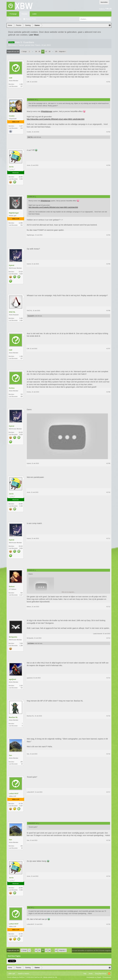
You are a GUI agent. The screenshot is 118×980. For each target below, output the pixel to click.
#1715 (108, 716)
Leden (34, 14)
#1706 (108, 311)
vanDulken (31, 643)
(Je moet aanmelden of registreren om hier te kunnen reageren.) (92, 950)
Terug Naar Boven (101, 974)
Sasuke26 (31, 316)
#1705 (108, 264)
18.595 (21, 177)
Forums (24, 14)
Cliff (11, 78)
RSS (109, 974)
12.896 (21, 223)
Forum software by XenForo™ (25, 977)
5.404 (21, 318)
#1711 (108, 538)
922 (22, 593)
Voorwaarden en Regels (94, 977)
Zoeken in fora (16, 19)
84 (36, 51)
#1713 (108, 638)
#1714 (108, 678)
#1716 (108, 754)
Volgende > (62, 51)
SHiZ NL (30, 137)
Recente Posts (31, 19)
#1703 (108, 165)
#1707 (108, 349)
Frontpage (13, 14)
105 (56, 51)
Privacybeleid (107, 977)
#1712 (108, 607)
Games (21, 45)
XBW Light (12, 974)
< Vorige (24, 51)
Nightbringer (14, 213)
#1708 (108, 392)
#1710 (108, 492)
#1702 (108, 132)
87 (46, 51)
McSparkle (13, 637)
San (11, 755)
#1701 (108, 82)
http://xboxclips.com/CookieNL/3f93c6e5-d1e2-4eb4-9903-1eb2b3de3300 (56, 119)
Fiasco (38, 45)
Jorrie (11, 167)
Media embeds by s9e (50, 977)
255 (22, 762)
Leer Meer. (34, 35)
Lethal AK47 (14, 793)
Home (91, 974)
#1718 (108, 840)
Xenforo (27, 974)
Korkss (12, 388)
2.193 (21, 686)
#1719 (108, 876)
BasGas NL (13, 717)
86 (43, 52)
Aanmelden (104, 2)
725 (22, 394)
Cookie (12, 116)
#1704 (108, 235)
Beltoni (12, 587)
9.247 (21, 126)
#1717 (108, 792)
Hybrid (12, 265)
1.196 (21, 84)
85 (39, 51)
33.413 (21, 272)
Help (85, 974)
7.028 (21, 643)
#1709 (108, 463)
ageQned (13, 679)
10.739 (21, 804)
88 (50, 51)
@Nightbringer (47, 111)
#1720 (108, 924)
